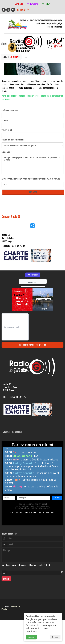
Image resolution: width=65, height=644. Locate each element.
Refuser (55, 637)
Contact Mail (17, 438)
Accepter (31, 637)
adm (4, 615)
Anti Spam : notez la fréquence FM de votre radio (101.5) (31, 179)
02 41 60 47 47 (24, 10)
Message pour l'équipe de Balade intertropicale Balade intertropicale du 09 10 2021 (32, 164)
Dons (19, 4)
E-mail (6, 120)
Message (7, 152)
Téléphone (7, 130)
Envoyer (6, 585)
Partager (33, 281)
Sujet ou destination (13, 140)
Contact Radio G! (11, 216)
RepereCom (16, 612)
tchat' (46, 4)
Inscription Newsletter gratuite (32, 351)
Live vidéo (32, 4)
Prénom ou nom (10, 110)
